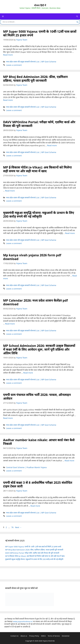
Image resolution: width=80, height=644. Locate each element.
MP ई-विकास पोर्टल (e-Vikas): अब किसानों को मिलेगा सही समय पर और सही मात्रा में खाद (37, 169)
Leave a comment (14, 65)
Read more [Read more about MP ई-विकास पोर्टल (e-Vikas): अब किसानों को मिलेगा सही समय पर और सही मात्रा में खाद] (10, 191)
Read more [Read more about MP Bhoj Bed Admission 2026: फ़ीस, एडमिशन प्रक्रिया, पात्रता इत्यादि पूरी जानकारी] (8, 100)
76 (13, 527)
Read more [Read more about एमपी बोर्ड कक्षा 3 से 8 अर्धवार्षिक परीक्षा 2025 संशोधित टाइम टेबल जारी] (35, 506)
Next (18, 527)
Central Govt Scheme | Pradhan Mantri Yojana (26, 467)
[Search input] (39, 22)
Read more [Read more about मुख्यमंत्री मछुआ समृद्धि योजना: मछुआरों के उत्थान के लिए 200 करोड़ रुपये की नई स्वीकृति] (70, 233)
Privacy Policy (34, 636)
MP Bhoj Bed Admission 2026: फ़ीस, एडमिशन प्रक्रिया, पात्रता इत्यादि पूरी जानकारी (35, 79)
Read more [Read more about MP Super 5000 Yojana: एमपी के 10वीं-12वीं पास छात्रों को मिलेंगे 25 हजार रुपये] (8, 55)
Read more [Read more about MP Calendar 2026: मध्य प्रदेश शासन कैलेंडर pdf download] (10, 324)
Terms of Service (54, 636)
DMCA (43, 636)
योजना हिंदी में (40, 5)
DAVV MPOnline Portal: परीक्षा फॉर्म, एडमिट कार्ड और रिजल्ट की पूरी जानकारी (39, 124)
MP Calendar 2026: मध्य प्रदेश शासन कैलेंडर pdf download (35, 302)
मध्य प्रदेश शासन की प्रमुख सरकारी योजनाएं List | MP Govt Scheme (31, 62)
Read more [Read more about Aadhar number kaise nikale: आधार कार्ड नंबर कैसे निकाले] (69, 461)
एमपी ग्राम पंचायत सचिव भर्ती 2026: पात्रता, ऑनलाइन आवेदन (37, 397)
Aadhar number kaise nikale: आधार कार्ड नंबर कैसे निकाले (39, 442)
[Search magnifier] (77, 22)
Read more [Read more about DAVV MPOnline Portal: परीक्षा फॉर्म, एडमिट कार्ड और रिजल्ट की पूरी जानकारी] (52, 145)
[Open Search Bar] (77, 16)
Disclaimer (66, 636)
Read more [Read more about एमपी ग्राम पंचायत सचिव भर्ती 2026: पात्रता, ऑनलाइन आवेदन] (8, 418)
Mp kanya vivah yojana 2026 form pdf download (32, 257)
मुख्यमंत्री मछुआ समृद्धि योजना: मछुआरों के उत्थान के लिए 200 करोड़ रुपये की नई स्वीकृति (39, 215)
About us (24, 636)
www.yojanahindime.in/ (23, 621)
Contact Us (14, 636)
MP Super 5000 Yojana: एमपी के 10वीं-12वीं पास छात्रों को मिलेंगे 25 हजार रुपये (40, 33)
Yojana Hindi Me (49, 641)
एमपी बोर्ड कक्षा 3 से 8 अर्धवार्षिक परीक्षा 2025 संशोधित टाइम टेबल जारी (38, 484)
